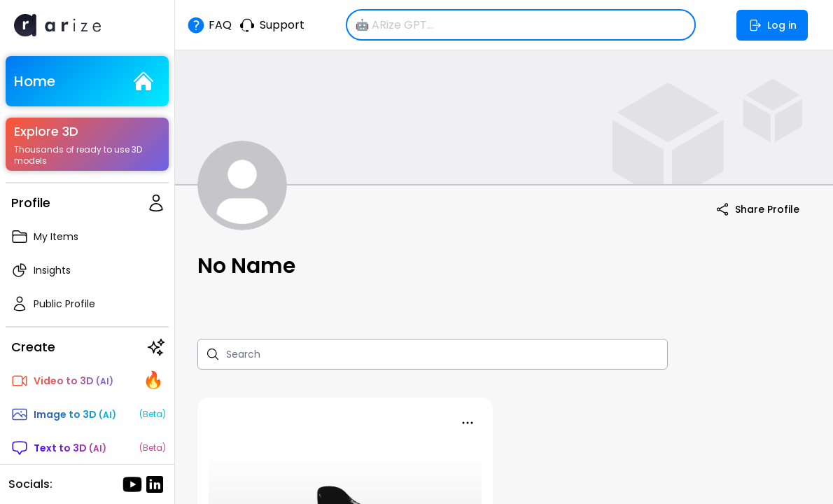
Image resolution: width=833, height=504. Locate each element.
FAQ (209, 25)
